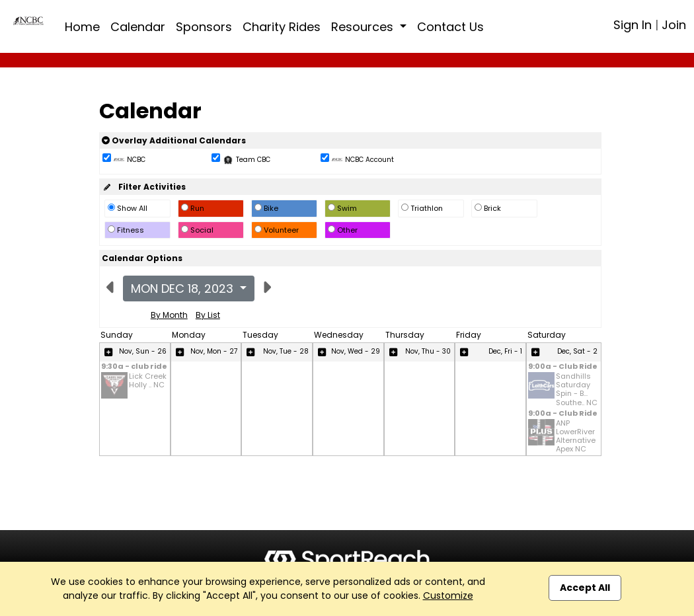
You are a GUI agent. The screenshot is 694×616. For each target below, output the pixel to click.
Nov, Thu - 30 (428, 351)
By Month (169, 315)
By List (208, 315)
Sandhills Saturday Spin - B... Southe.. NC (577, 390)
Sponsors (204, 27)
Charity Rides (282, 27)
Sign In (633, 25)
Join (674, 25)
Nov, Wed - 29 (356, 351)
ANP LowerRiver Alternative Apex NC (576, 437)
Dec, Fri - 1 (505, 351)
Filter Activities (144, 187)
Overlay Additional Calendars (174, 140)
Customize (448, 596)
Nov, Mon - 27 (214, 351)
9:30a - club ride (134, 367)
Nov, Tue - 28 (286, 351)
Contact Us (450, 27)
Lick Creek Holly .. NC (148, 381)
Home (82, 27)
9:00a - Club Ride (563, 367)
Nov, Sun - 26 (143, 351)
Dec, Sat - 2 (577, 351)
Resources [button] (364, 27)
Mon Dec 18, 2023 (184, 289)
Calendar (138, 27)
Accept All (585, 588)
